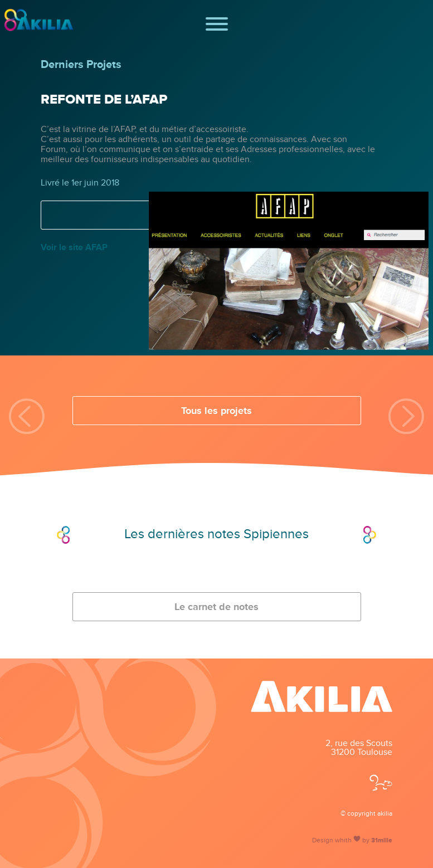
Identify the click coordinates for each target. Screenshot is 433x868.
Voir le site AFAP (74, 247)
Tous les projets (216, 411)
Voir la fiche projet (217, 215)
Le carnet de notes (216, 607)
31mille (382, 840)
